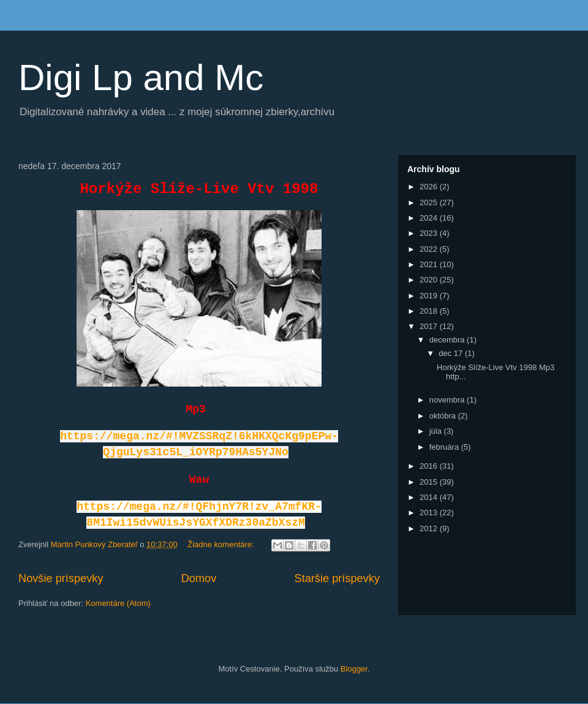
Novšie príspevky (61, 578)
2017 (430, 326)
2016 (430, 466)
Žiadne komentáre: (222, 544)
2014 (430, 497)
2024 (430, 218)
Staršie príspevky (337, 578)
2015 (430, 482)
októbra (444, 416)
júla (437, 431)
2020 (430, 280)
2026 (430, 187)
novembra (448, 400)
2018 (430, 311)
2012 (430, 528)
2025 (430, 202)
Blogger (354, 669)
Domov (199, 578)
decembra (448, 340)
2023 (430, 233)
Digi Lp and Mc (141, 78)
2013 (430, 513)
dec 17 (452, 353)
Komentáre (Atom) (118, 603)
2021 (430, 264)
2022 (430, 249)
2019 (430, 296)
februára (445, 447)
